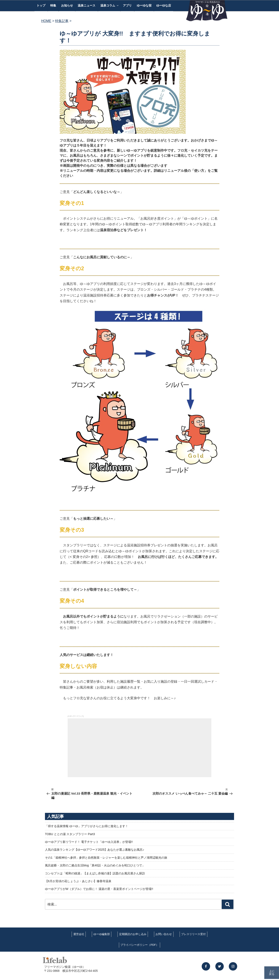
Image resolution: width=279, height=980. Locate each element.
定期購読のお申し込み (133, 934)
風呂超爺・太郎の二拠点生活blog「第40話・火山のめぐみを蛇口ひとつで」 (95, 865)
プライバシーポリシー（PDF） (139, 945)
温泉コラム (110, 5)
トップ (41, 5)
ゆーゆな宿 (144, 5)
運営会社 (79, 934)
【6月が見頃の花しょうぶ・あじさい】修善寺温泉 (78, 881)
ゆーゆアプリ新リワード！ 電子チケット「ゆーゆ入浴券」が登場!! (89, 842)
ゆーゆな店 (164, 5)
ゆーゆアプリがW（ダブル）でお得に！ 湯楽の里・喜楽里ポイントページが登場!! (99, 889)
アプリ (127, 5)
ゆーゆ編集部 (102, 934)
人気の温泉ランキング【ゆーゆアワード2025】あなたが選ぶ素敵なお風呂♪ (95, 850)
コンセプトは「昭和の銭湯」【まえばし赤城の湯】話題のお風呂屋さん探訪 (95, 873)
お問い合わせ (164, 934)
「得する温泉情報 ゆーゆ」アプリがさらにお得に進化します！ (87, 826)
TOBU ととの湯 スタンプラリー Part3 (70, 834)
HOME (46, 21)
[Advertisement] (139, 748)
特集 (53, 5)
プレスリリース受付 (193, 934)
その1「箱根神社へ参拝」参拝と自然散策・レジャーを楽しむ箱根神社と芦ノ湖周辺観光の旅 (106, 858)
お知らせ (67, 5)
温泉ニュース (87, 5)
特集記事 (62, 21)
